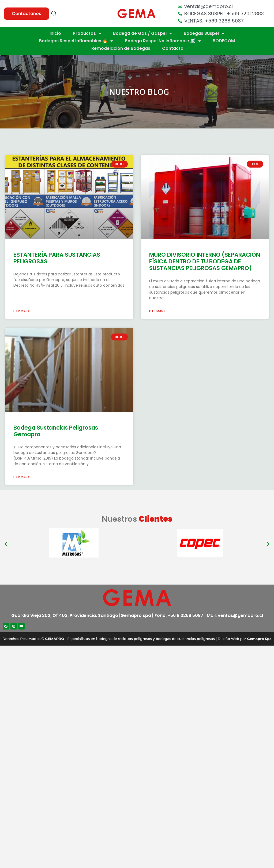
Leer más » (22, 311)
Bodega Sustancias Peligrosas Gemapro (56, 431)
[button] (27, 14)
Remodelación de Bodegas (121, 48)
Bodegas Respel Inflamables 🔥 (76, 41)
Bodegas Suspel (204, 33)
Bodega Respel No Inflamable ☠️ (163, 41)
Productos (87, 33)
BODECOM (224, 41)
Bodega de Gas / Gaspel (142, 33)
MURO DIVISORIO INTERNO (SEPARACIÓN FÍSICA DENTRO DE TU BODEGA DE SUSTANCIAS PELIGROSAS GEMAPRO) (205, 261)
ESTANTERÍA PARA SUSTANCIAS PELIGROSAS (57, 258)
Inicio (55, 33)
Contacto (173, 48)
